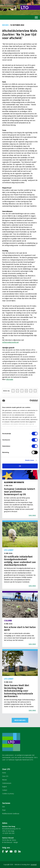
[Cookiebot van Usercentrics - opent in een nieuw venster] (29, 401)
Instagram (15, 852)
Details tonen (30, 460)
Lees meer (32, 515)
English (4, 787)
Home (4, 773)
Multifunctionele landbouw (11, 814)
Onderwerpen (7, 783)
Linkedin (19, 852)
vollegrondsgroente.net (10, 342)
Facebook (3, 852)
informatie (10, 379)
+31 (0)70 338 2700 (8, 833)
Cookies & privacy (8, 794)
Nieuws (5, 780)
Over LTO (5, 776)
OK (20, 466)
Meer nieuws (20, 720)
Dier (4, 807)
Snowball (34, 865)
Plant (4, 810)
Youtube (11, 852)
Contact (5, 790)
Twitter (7, 852)
